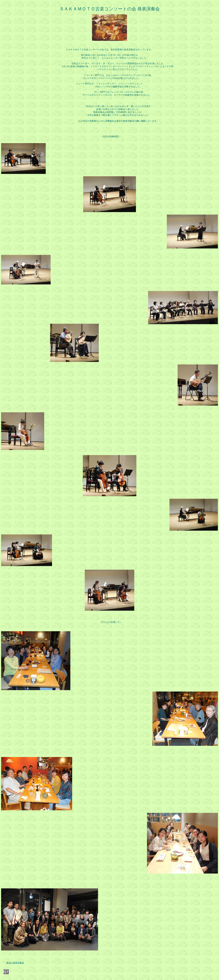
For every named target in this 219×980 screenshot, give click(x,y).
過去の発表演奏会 (15, 963)
